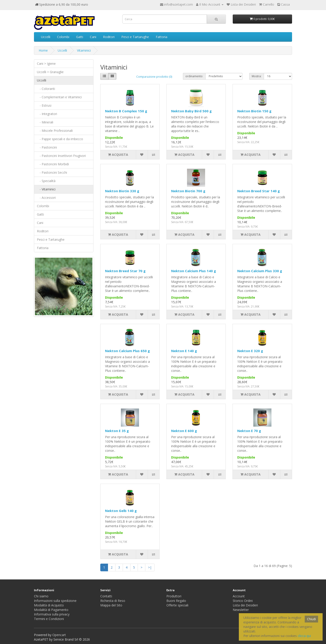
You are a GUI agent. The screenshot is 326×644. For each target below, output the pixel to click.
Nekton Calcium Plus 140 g (194, 271)
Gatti (80, 37)
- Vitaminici (46, 189)
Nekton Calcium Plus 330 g (260, 271)
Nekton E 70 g (249, 431)
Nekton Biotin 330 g (122, 191)
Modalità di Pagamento (51, 610)
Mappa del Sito (111, 605)
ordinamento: (194, 76)
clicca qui (304, 636)
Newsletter (241, 610)
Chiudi (311, 619)
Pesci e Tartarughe (135, 37)
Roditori (109, 37)
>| (150, 567)
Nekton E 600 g (184, 431)
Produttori (174, 596)
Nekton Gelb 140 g (121, 511)
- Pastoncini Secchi (52, 172)
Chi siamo (41, 596)
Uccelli (46, 37)
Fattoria (162, 37)
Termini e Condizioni (49, 619)
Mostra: (257, 76)
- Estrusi (44, 105)
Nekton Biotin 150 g (254, 111)
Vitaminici (84, 50)
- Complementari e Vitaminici (59, 97)
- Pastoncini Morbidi (53, 164)
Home (43, 50)
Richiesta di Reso (113, 601)
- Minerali (45, 122)
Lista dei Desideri (245, 605)
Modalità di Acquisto (49, 605)
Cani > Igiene (46, 64)
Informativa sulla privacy (52, 614)
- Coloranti (46, 89)
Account (239, 596)
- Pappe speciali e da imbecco (60, 139)
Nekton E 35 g (117, 431)
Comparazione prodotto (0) (154, 77)
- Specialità (46, 181)
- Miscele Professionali (55, 131)
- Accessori (46, 198)
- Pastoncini (47, 147)
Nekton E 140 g (184, 351)
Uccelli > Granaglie (50, 72)
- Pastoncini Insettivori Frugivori (61, 156)
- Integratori (47, 114)
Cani (93, 37)
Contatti (106, 596)
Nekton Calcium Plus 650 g (127, 351)
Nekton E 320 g (250, 351)
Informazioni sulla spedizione (55, 601)
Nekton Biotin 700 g (188, 191)
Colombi (63, 37)
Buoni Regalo (176, 601)
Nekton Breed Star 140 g (259, 191)
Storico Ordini (243, 601)
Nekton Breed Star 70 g (125, 271)
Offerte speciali (177, 605)
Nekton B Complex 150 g (126, 111)
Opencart (59, 635)
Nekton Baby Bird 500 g (191, 111)
